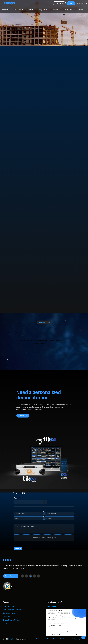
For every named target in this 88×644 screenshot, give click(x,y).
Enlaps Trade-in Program (12, 620)
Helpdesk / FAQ (8, 606)
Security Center (41, 639)
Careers (49, 639)
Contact (6, 623)
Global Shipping (8, 617)
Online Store (52, 606)
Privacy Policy (72, 639)
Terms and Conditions (60, 639)
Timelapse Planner (9, 613)
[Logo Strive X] (9, 3)
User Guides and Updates (12, 610)
